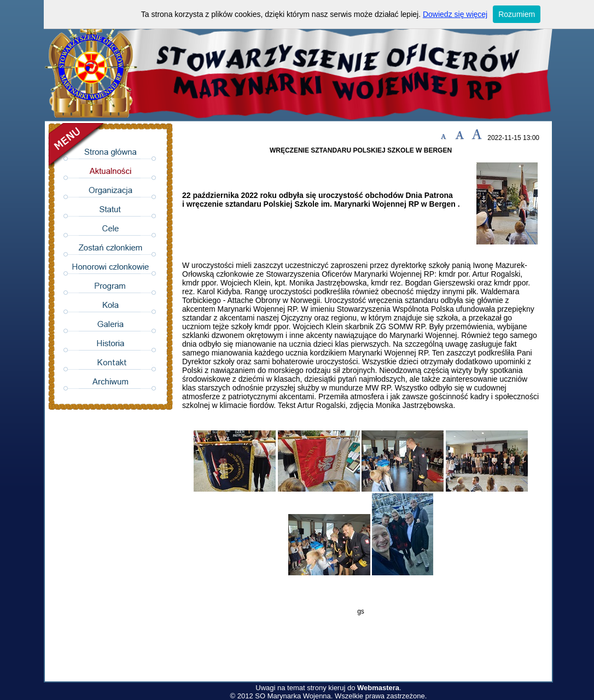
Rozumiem (517, 14)
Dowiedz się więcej (455, 14)
